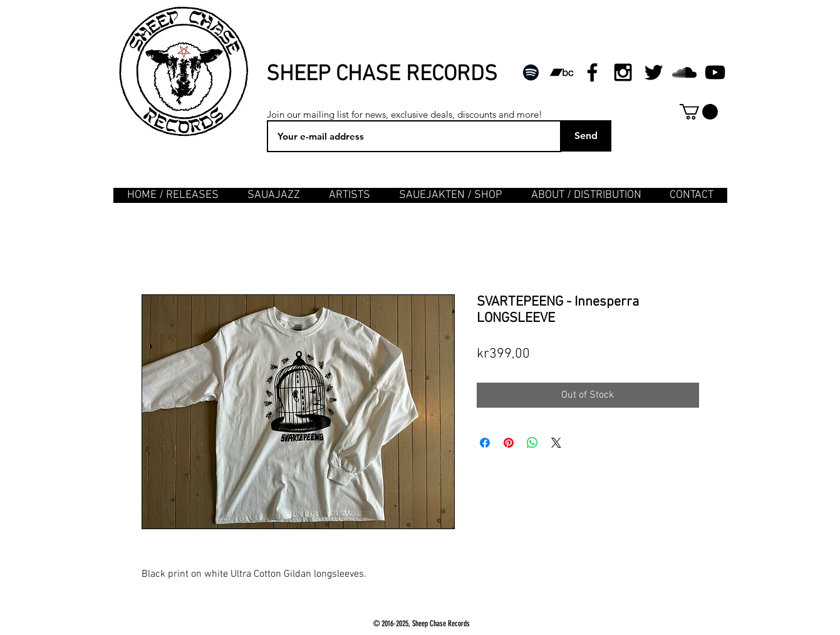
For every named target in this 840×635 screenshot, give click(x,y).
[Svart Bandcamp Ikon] (562, 72)
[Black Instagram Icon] (623, 72)
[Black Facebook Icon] (592, 72)
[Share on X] (556, 443)
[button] (699, 112)
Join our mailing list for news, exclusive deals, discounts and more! (405, 114)
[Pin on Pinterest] (509, 443)
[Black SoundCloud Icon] (684, 72)
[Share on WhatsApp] (532, 443)
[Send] (586, 136)
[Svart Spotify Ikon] (531, 72)
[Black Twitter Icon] (654, 72)
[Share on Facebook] (485, 443)
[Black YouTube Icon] (715, 72)
